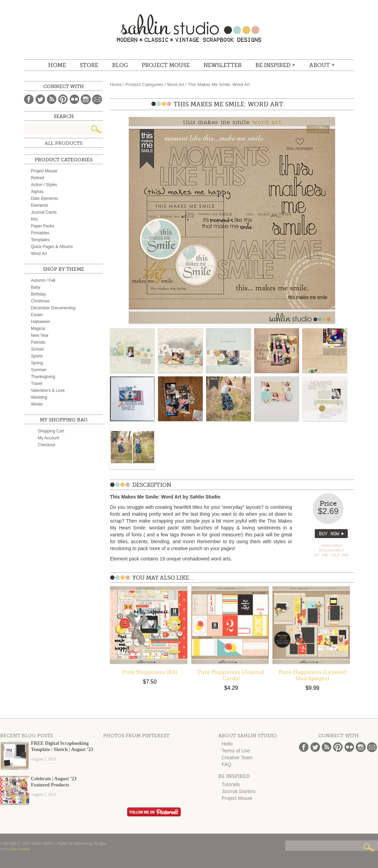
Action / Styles (44, 185)
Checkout (47, 445)
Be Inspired (273, 65)
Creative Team (237, 758)
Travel (37, 384)
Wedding (39, 397)
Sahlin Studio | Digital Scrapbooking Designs (189, 28)
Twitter (40, 99)
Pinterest (63, 99)
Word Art (176, 84)
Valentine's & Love (48, 390)
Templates (40, 240)
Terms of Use (236, 751)
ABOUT (320, 65)
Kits (34, 219)
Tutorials (231, 784)
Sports (37, 356)
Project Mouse (166, 65)
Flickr (74, 99)
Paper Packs (43, 226)
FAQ (226, 764)
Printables (40, 233)
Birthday (38, 294)
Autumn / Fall (43, 280)
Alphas (37, 192)
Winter (37, 404)
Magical (38, 329)
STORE (89, 65)
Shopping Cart (51, 431)
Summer (39, 370)
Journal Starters (239, 791)
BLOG (120, 65)
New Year (40, 335)
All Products (64, 143)
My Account (48, 438)
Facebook (29, 99)
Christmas (40, 301)
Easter (37, 315)
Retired (38, 178)
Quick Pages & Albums (52, 247)
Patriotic (38, 342)
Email (97, 99)
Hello (227, 744)
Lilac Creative (20, 849)
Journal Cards (44, 212)
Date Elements (45, 199)
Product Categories (144, 84)
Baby (36, 287)
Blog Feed (52, 99)
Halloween (41, 322)
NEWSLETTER (223, 65)
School (37, 349)
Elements (40, 205)
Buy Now (329, 534)
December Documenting (53, 308)
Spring (37, 363)
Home (57, 65)
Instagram (86, 99)
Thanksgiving (43, 377)
